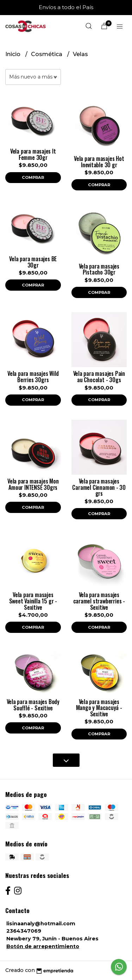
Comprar (33, 177)
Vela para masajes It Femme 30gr (33, 154)
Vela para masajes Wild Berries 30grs (33, 377)
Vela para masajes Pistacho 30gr (99, 269)
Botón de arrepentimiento (43, 946)
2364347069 (24, 931)
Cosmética (47, 54)
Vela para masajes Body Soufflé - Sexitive (33, 705)
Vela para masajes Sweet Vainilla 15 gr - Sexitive (33, 601)
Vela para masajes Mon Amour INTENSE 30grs (33, 484)
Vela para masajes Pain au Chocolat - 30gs (99, 377)
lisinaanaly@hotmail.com (41, 924)
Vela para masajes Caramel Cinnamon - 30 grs (99, 487)
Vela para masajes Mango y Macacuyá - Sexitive (99, 708)
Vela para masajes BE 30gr (33, 262)
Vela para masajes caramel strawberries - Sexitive (99, 601)
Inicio (14, 54)
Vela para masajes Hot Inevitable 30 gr (99, 162)
